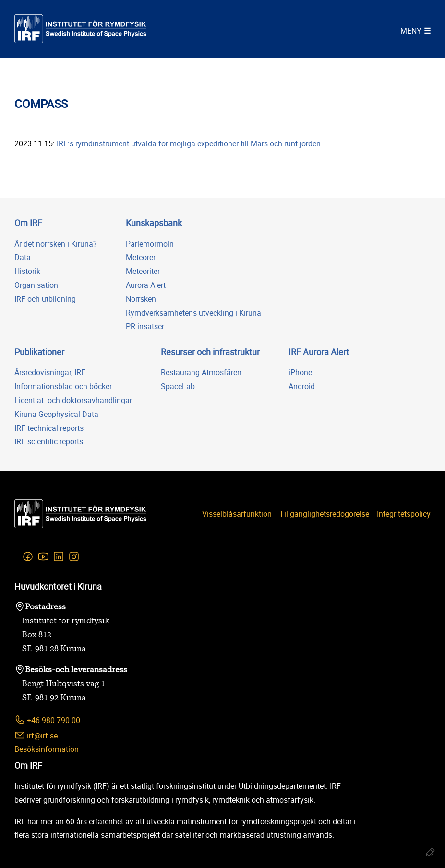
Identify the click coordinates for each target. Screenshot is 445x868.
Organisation (36, 285)
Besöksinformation (47, 749)
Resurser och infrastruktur (210, 352)
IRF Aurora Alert (319, 352)
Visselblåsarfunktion (237, 514)
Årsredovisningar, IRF (50, 372)
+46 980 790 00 (47, 720)
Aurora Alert (146, 285)
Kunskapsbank (154, 223)
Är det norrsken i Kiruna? (56, 244)
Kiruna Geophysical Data (56, 414)
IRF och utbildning (45, 299)
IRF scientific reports (49, 441)
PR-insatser (145, 326)
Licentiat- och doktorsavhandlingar (73, 400)
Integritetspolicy (404, 514)
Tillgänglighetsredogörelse (324, 514)
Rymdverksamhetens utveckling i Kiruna (193, 313)
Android (302, 386)
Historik (27, 271)
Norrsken (141, 299)
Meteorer (141, 257)
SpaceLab (178, 386)
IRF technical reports (49, 428)
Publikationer (39, 352)
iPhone (300, 372)
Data (23, 257)
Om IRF (28, 223)
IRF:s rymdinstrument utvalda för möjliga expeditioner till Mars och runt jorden (189, 143)
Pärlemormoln (150, 244)
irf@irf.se (36, 735)
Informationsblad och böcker (63, 386)
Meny (411, 31)
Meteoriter (143, 271)
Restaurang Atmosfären (201, 372)
